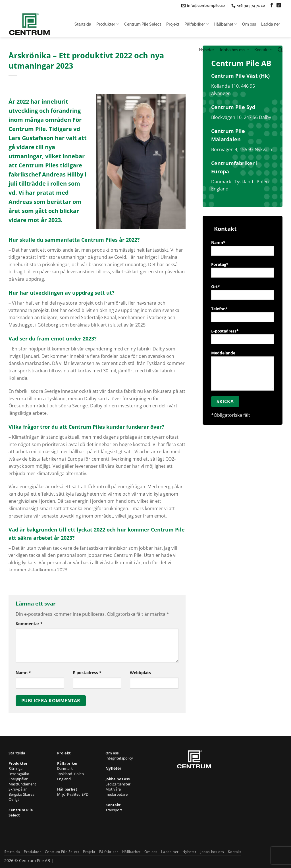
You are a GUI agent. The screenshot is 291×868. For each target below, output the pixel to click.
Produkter (108, 24)
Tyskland (244, 182)
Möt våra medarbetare (117, 792)
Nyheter (206, 50)
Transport (114, 810)
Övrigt (14, 799)
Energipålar (18, 779)
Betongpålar (19, 774)
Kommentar (29, 624)
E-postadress (87, 673)
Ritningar (16, 768)
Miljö (62, 794)
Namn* (243, 250)
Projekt (173, 24)
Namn (23, 673)
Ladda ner (271, 24)
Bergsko (16, 794)
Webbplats (140, 673)
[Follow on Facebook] (272, 6)
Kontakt (263, 50)
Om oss (249, 24)
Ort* (243, 294)
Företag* (243, 272)
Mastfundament (22, 784)
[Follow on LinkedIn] (279, 6)
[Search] (280, 50)
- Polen (78, 774)
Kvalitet (74, 794)
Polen (263, 182)
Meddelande (243, 372)
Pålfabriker (197, 24)
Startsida (83, 24)
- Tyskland (66, 771)
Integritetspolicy (119, 758)
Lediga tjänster (119, 784)
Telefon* (243, 316)
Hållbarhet (225, 24)
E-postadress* (243, 338)
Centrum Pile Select (143, 24)
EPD (85, 794)
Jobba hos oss (234, 50)
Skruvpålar (18, 789)
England (220, 189)
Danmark (221, 182)
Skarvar (29, 794)
